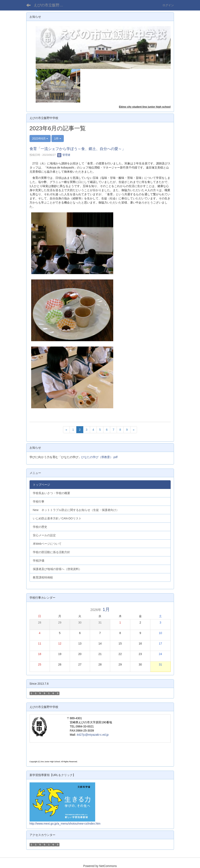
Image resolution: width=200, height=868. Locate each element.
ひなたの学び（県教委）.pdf (99, 457)
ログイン (168, 5)
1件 (58, 138)
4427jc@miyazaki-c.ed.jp (93, 735)
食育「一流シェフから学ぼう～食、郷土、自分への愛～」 (78, 149)
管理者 (64, 155)
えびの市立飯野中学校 (51, 5)
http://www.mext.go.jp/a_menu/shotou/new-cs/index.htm (65, 824)
